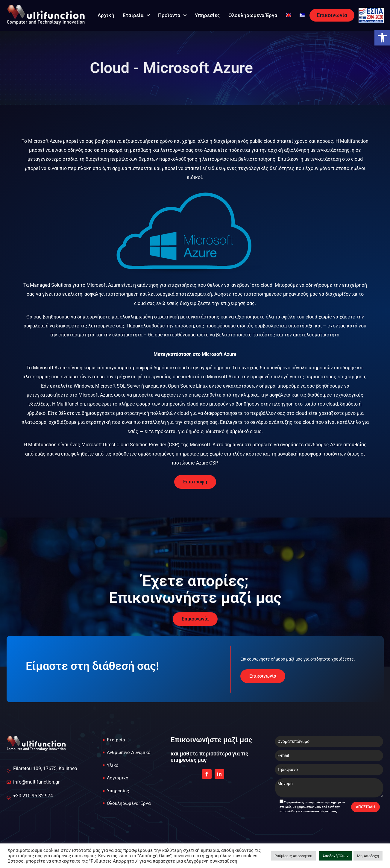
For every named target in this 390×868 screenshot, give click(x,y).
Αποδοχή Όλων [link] (335, 856)
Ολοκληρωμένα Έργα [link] (253, 15)
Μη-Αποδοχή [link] (368, 856)
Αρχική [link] (106, 15)
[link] (382, 38)
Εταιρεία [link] (136, 15)
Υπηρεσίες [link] (207, 15)
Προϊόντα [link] (172, 15)
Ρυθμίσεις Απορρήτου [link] (293, 856)
